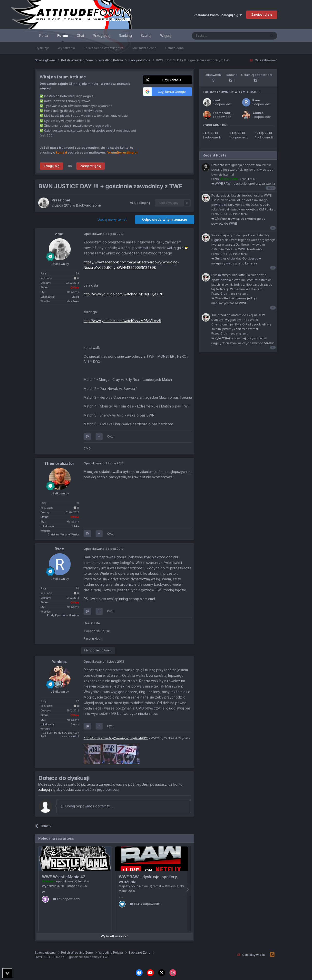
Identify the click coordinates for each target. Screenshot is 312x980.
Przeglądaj (102, 36)
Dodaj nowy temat (112, 219)
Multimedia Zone (144, 48)
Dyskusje (42, 48)
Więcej (166, 36)
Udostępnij (140, 203)
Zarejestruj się (262, 15)
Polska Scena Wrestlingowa (104, 48)
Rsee (256, 100)
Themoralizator (225, 113)
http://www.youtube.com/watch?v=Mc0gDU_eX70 (123, 294)
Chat (80, 36)
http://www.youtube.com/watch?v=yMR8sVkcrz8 (122, 321)
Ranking (125, 36)
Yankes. (258, 113)
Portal (44, 36)
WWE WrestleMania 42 (64, 877)
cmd (217, 100)
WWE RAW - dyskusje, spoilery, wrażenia (243, 183)
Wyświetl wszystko (115, 936)
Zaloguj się (51, 166)
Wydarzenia (66, 48)
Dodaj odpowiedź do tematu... (87, 806)
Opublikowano (104, 234)
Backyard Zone (88, 205)
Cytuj (111, 436)
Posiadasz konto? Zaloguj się (218, 15)
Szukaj (146, 36)
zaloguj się (47, 789)
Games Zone (175, 48)
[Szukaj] (217, 36)
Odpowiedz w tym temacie (165, 219)
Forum (63, 38)
